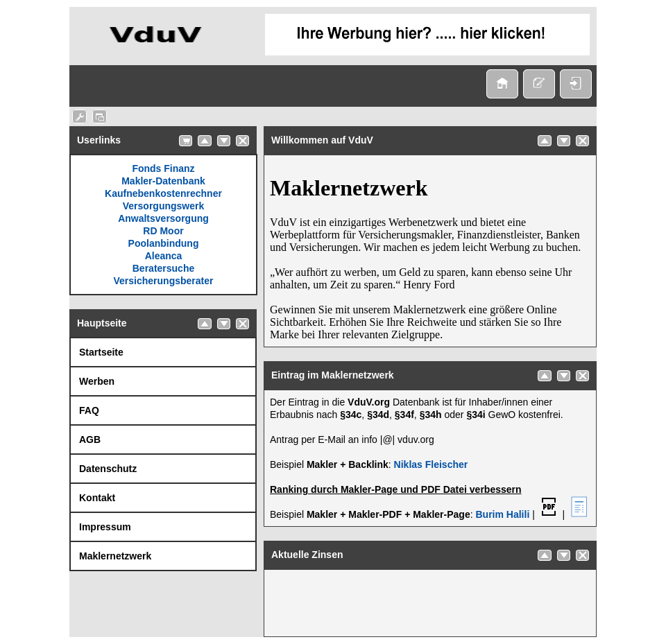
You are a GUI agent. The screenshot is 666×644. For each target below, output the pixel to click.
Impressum (105, 527)
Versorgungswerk (164, 206)
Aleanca (164, 256)
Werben (97, 381)
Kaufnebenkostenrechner (163, 193)
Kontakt (97, 498)
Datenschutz (108, 469)
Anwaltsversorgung (163, 218)
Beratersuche (164, 268)
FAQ (89, 410)
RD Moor (163, 231)
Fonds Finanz (163, 168)
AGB (90, 440)
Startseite (101, 352)
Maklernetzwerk (115, 556)
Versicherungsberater (164, 281)
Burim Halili (502, 514)
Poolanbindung (164, 243)
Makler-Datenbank (163, 181)
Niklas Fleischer (431, 464)
